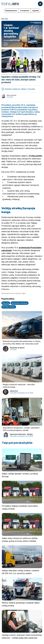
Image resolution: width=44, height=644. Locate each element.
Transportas (25, 11)
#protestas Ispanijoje (20, 303)
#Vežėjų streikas (9, 307)
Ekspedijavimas (11, 11)
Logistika (35, 11)
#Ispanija (6, 303)
